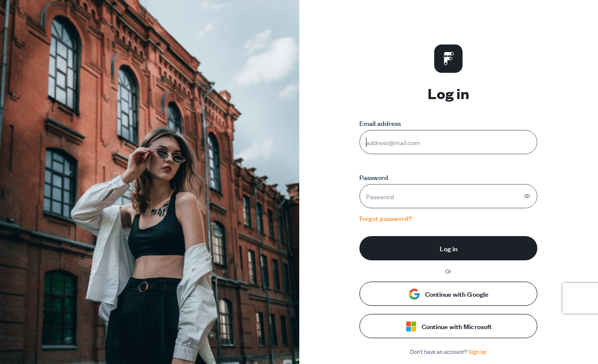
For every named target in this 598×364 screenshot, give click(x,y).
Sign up (477, 351)
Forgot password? (386, 218)
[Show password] (527, 196)
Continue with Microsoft (449, 326)
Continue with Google (449, 294)
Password (374, 177)
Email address (380, 123)
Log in (449, 248)
